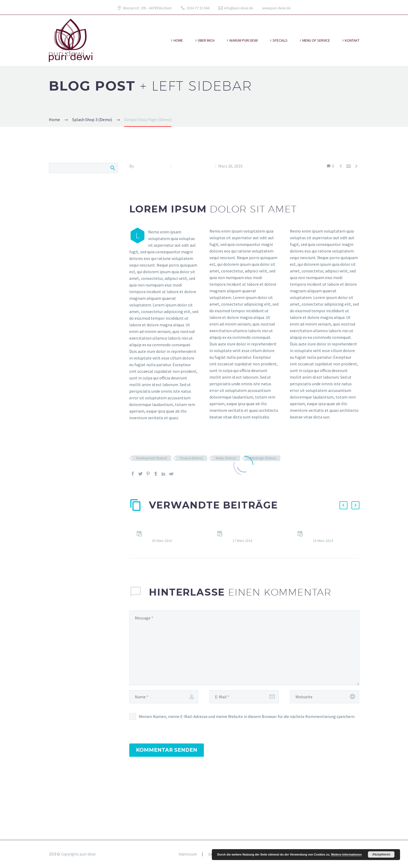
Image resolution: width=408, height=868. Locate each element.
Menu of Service (316, 40)
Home (178, 40)
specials (280, 40)
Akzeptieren (381, 854)
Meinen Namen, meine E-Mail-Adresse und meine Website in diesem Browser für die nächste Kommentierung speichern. (247, 716)
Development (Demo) (152, 458)
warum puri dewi (244, 40)
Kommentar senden (167, 750)
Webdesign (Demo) (263, 458)
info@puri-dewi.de (239, 8)
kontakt (352, 40)
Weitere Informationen (346, 854)
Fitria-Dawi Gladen (151, 166)
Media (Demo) (226, 458)
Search (112, 168)
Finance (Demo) (191, 458)
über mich (206, 40)
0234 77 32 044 (198, 8)
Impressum (188, 854)
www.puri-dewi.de (276, 8)
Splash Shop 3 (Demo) (193, 166)
